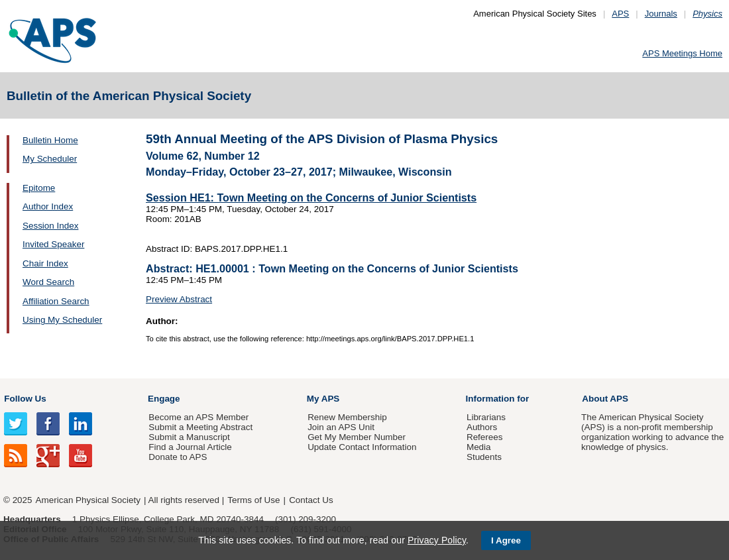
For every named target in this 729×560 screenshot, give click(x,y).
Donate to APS (178, 457)
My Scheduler (50, 159)
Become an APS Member (198, 417)
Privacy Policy (437, 540)
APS (620, 14)
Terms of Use (253, 500)
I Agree (506, 540)
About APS (605, 399)
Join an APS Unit (341, 427)
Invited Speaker (53, 244)
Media (479, 447)
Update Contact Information (362, 447)
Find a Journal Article (190, 447)
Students (484, 457)
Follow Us (25, 399)
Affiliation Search (56, 301)
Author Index (48, 206)
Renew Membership (347, 417)
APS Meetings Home (682, 53)
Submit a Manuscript (189, 437)
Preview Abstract (179, 299)
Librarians (486, 417)
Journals (661, 14)
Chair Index (45, 263)
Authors (482, 427)
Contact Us (311, 500)
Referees (485, 437)
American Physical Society (88, 500)
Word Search (48, 282)
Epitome (39, 188)
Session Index (50, 226)
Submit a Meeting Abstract (200, 427)
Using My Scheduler (62, 320)
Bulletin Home (50, 140)
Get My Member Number (357, 437)
